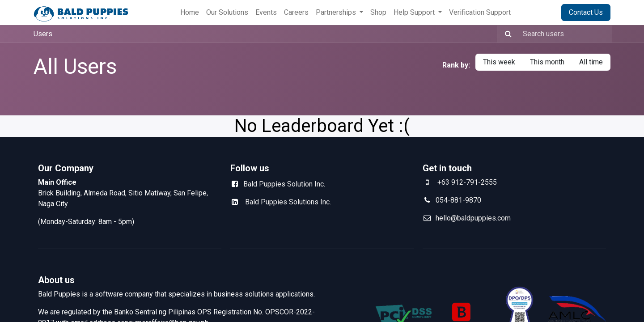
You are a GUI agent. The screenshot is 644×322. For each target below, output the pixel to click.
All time (591, 62)
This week (499, 62)
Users (43, 34)
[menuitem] (190, 13)
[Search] (506, 34)
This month (547, 62)
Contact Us (586, 12)
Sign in (540, 12)
